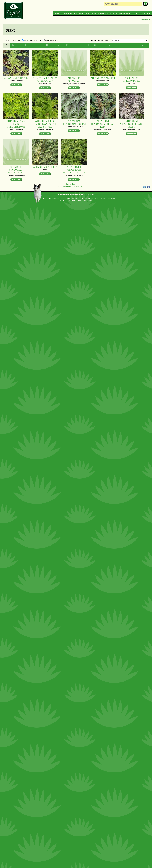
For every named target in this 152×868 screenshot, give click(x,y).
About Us (67, 13)
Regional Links (145, 19)
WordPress (144, 187)
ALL (144, 45)
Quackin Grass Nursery (14, 11)
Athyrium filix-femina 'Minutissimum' (16, 124)
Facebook (148, 187)
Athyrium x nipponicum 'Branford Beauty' (74, 170)
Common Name (51, 40)
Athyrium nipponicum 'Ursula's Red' (16, 170)
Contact (146, 13)
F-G (40, 45)
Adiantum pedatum (16, 78)
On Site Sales (105, 13)
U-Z (109, 45)
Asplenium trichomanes (132, 79)
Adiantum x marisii (103, 78)
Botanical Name (32, 40)
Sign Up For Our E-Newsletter (70, 186)
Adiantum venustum (74, 79)
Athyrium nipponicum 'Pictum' (74, 122)
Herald (136, 13)
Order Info (90, 13)
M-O (68, 45)
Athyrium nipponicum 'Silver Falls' (131, 124)
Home (58, 13)
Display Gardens (121, 13)
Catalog (78, 13)
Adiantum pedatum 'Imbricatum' (45, 79)
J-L (60, 45)
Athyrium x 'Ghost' (45, 167)
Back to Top (70, 184)
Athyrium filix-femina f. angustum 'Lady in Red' (45, 124)
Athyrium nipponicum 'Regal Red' (103, 124)
